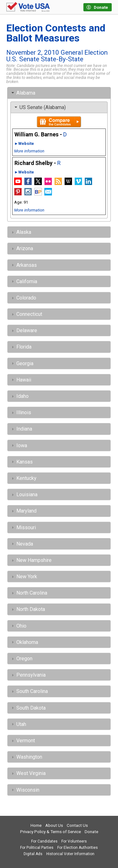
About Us (54, 825)
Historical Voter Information (70, 854)
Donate (91, 832)
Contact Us (77, 825)
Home (36, 825)
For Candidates (44, 841)
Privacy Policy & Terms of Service (51, 832)
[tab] (59, 93)
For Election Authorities (78, 848)
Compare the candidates (59, 122)
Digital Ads (33, 854)
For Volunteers (74, 841)
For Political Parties (37, 848)
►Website (24, 143)
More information (29, 151)
